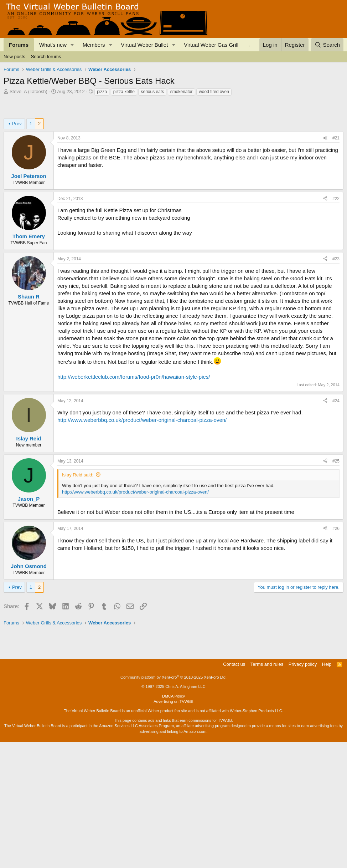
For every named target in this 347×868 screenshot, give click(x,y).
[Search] (327, 45)
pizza (102, 92)
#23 (336, 285)
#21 (336, 164)
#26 (336, 555)
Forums (19, 45)
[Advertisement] (133, 116)
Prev (17, 150)
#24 (336, 427)
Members (94, 45)
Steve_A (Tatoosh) (29, 91)
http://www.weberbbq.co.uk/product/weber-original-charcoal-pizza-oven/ (142, 446)
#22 (336, 225)
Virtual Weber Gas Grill (211, 45)
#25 (336, 487)
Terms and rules (267, 790)
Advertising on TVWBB (173, 828)
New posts (14, 57)
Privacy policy (303, 790)
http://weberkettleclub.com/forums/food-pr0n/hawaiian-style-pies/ (134, 403)
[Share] (325, 165)
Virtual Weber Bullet (144, 45)
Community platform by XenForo (173, 803)
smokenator (182, 92)
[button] (72, 45)
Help (327, 790)
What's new (53, 45)
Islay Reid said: (78, 501)
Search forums (46, 57)
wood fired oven (214, 92)
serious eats (152, 92)
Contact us (234, 790)
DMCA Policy (173, 822)
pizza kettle (124, 92)
